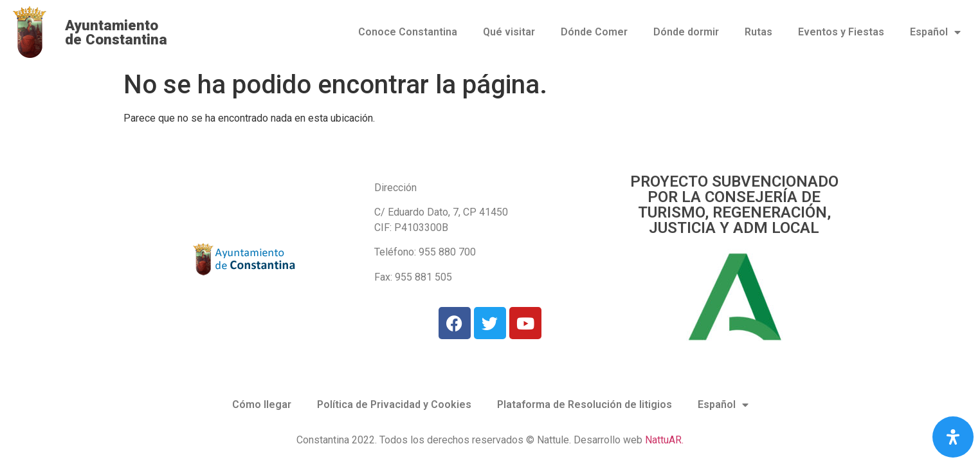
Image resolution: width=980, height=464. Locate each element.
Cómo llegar (262, 404)
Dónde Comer (594, 32)
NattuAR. (664, 440)
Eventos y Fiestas (841, 32)
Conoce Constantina (408, 32)
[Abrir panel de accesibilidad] (953, 437)
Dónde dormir (686, 32)
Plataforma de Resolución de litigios (585, 404)
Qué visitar (509, 32)
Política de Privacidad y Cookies (394, 404)
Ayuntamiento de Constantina (116, 32)
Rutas (758, 32)
